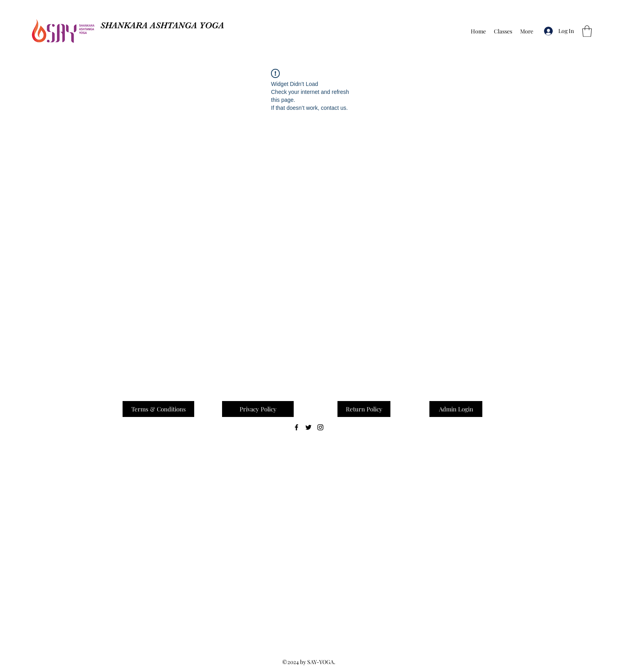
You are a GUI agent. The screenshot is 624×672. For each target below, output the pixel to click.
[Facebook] (296, 427)
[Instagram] (320, 427)
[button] (587, 31)
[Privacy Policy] (258, 409)
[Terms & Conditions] (158, 409)
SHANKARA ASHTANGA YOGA (162, 25)
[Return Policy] (364, 409)
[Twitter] (308, 427)
